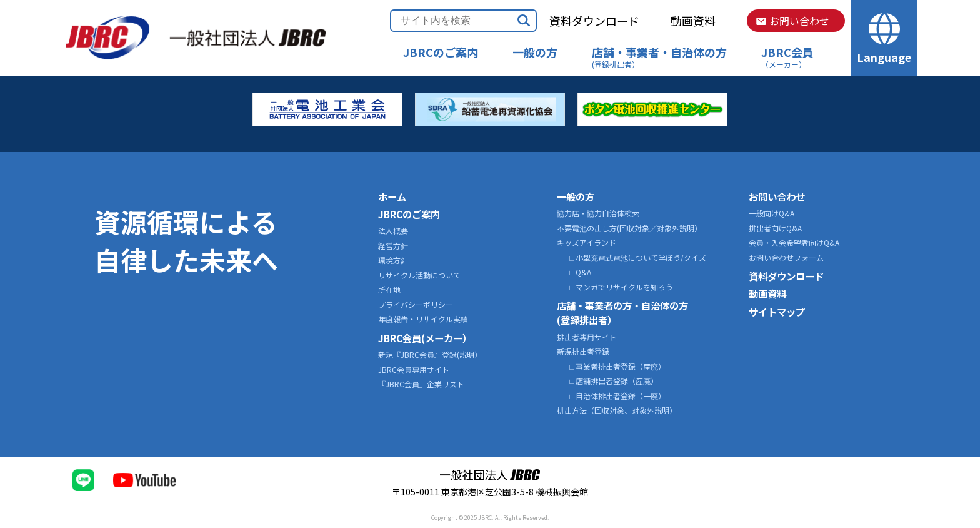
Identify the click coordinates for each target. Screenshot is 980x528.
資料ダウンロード (594, 21)
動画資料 (693, 21)
